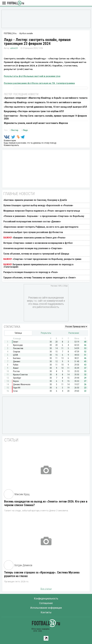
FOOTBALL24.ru (16, 3)
